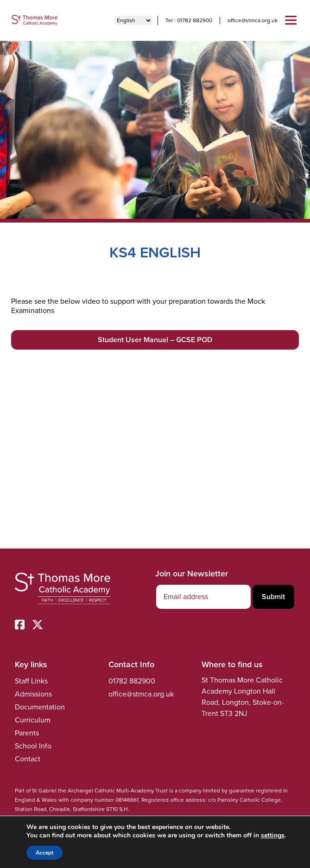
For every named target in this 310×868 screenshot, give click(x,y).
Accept (44, 853)
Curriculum (33, 720)
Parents (27, 733)
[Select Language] (133, 20)
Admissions (33, 694)
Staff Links (31, 681)
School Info (33, 746)
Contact (28, 759)
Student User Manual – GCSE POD (155, 340)
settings (273, 836)
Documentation (40, 707)
